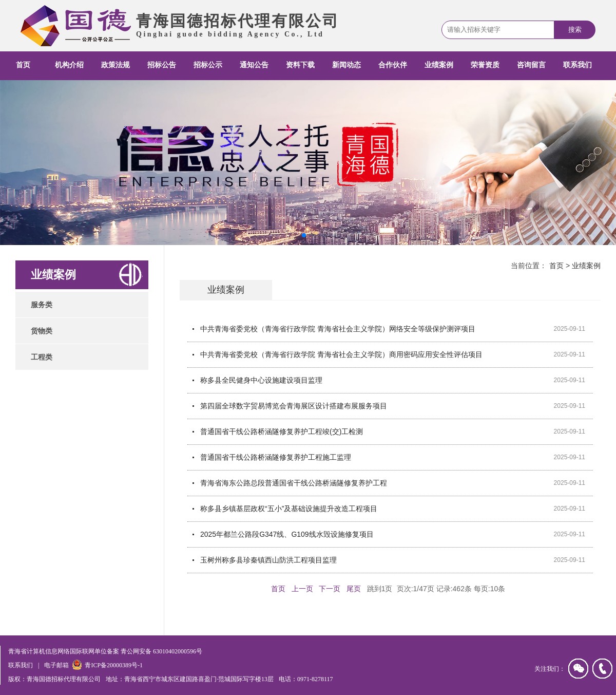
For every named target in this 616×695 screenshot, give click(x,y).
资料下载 (300, 65)
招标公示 (208, 65)
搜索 (575, 30)
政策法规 (115, 65)
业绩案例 (439, 65)
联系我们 (577, 65)
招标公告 (162, 65)
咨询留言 (531, 65)
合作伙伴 (393, 65)
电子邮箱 (56, 665)
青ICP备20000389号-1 (114, 665)
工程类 (42, 357)
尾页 (354, 589)
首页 (23, 65)
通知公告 (254, 65)
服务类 (42, 305)
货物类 (42, 331)
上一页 (302, 589)
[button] (304, 235)
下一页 (330, 589)
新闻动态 (346, 65)
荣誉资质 (485, 65)
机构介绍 (69, 65)
